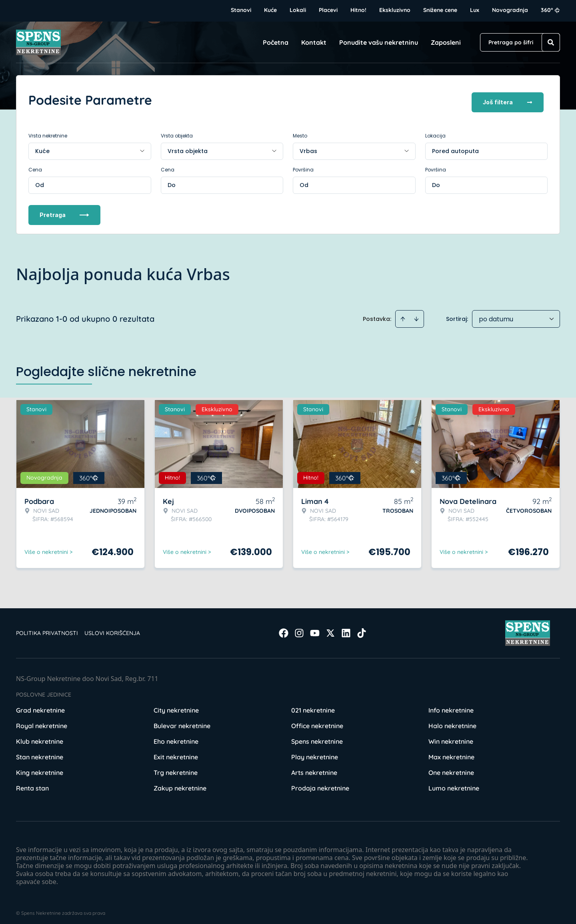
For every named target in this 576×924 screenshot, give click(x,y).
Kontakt (314, 42)
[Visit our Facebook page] (284, 628)
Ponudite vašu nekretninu (379, 42)
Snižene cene (440, 10)
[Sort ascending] (403, 314)
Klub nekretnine (40, 737)
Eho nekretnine (176, 737)
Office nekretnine (317, 721)
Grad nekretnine (40, 705)
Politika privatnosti (47, 628)
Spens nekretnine (317, 737)
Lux (475, 10)
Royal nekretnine (42, 721)
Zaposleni (446, 42)
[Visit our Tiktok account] (362, 628)
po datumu (496, 314)
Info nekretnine (451, 705)
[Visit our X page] (330, 628)
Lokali (298, 10)
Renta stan (32, 783)
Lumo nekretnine (454, 783)
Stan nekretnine (40, 752)
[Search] (551, 42)
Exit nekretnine (176, 752)
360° (550, 10)
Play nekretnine (315, 752)
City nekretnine (176, 705)
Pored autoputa (455, 146)
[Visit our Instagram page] (299, 628)
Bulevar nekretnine (182, 721)
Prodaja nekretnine (320, 783)
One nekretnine (451, 768)
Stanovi (241, 10)
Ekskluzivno (395, 10)
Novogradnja (510, 10)
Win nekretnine (451, 737)
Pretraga (64, 210)
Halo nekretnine (452, 721)
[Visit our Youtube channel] (315, 628)
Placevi (328, 10)
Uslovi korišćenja (112, 628)
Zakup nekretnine (180, 783)
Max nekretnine (451, 752)
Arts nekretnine (314, 768)
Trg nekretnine (176, 768)
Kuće (270, 10)
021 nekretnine (313, 705)
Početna (276, 42)
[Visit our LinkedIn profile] (346, 628)
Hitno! (358, 10)
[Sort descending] (416, 314)
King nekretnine (40, 768)
